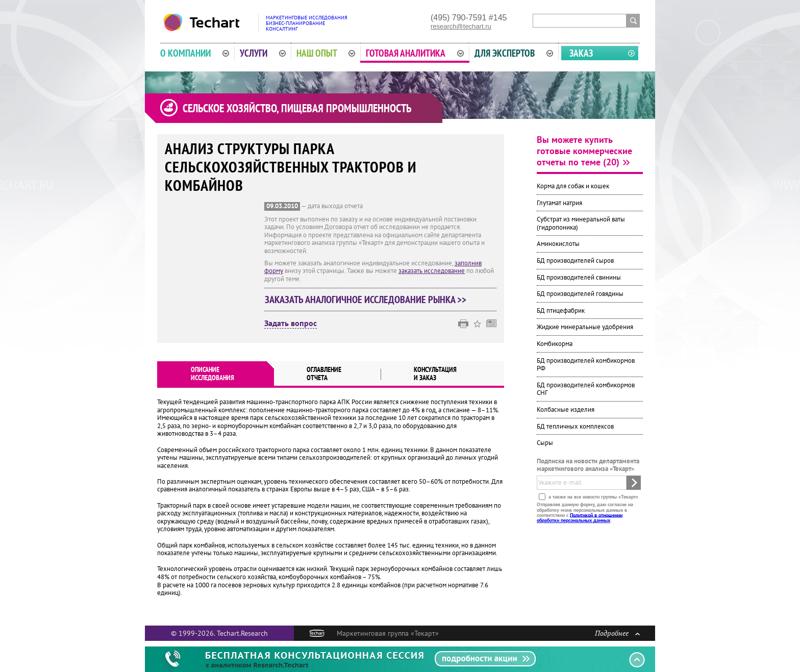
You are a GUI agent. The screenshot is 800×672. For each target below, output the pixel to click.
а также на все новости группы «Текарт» (593, 497)
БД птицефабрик (561, 310)
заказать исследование (432, 271)
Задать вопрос (291, 323)
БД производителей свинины (579, 277)
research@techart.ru (461, 26)
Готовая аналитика (415, 53)
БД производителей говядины (580, 294)
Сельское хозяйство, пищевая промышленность (297, 108)
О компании (195, 53)
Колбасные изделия (566, 409)
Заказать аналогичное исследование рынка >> (366, 300)
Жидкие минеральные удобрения (585, 327)
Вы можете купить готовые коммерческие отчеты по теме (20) (584, 151)
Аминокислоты (558, 244)
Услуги (263, 53)
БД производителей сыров (575, 260)
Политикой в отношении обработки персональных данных (580, 517)
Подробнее (617, 633)
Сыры (545, 443)
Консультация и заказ (435, 374)
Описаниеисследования (212, 374)
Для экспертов (514, 53)
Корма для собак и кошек (573, 186)
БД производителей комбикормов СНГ (586, 389)
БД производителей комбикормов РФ (586, 365)
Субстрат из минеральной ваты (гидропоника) (581, 223)
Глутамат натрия (559, 203)
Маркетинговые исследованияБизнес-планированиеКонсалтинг (307, 23)
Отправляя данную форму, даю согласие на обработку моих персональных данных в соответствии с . (585, 512)
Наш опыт (326, 53)
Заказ (581, 53)
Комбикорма (555, 344)
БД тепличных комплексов (575, 426)
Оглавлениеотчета (324, 374)
